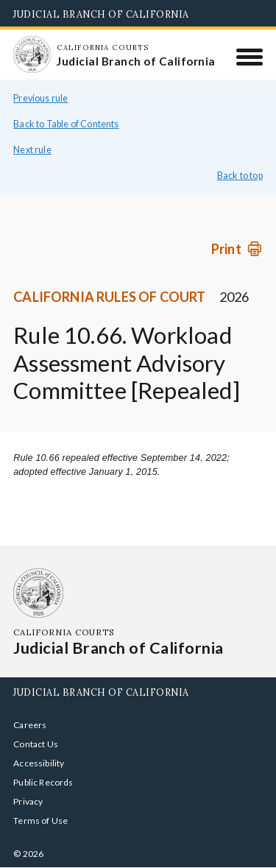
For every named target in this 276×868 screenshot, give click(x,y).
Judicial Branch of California (101, 14)
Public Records (43, 782)
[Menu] (250, 57)
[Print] (237, 249)
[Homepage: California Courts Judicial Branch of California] (32, 54)
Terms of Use (40, 821)
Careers (30, 725)
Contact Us (36, 744)
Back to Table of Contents (66, 124)
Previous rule (40, 98)
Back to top (240, 176)
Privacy (28, 801)
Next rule (32, 150)
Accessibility (39, 763)
